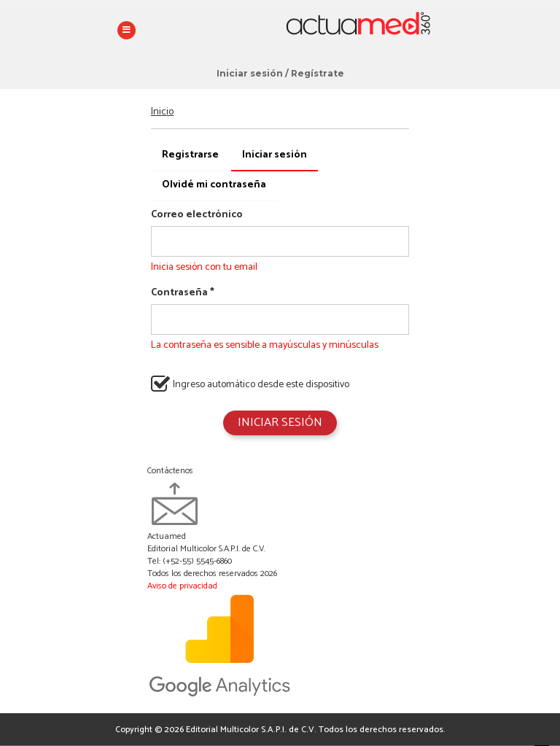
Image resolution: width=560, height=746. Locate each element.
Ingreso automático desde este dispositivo (250, 384)
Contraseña (183, 293)
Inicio (162, 112)
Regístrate (318, 73)
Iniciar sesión (250, 73)
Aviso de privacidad (182, 586)
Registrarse (190, 155)
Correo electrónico (197, 215)
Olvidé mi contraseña (214, 185)
